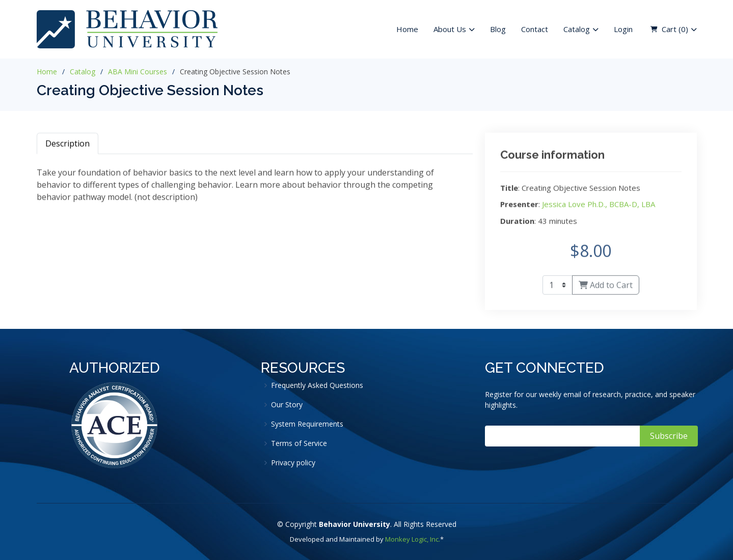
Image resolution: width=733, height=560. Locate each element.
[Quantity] (558, 288)
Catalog (83, 72)
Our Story (287, 405)
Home (407, 29)
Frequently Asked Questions (317, 385)
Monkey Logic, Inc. (413, 539)
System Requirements (307, 424)
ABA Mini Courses (138, 72)
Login (623, 29)
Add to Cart (606, 288)
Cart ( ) (675, 29)
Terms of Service (299, 443)
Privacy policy (293, 463)
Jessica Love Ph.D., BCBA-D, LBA (599, 207)
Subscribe (669, 436)
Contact (535, 29)
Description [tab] (67, 146)
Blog (498, 29)
